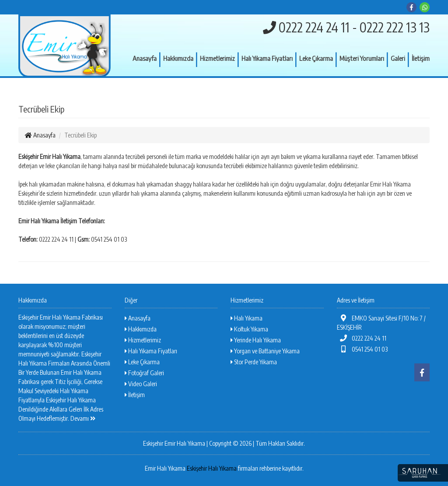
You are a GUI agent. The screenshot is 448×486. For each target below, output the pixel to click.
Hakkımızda (178, 58)
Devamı (83, 418)
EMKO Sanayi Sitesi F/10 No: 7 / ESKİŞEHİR (381, 323)
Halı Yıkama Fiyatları (267, 58)
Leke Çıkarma (316, 58)
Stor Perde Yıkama (254, 362)
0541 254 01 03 (362, 349)
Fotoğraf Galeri (144, 373)
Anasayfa (145, 58)
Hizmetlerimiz (217, 58)
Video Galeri (141, 384)
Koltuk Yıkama (249, 329)
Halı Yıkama (247, 318)
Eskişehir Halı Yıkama (212, 468)
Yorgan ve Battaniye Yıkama (265, 351)
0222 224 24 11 (362, 338)
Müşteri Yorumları (362, 58)
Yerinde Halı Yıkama (256, 340)
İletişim (421, 58)
